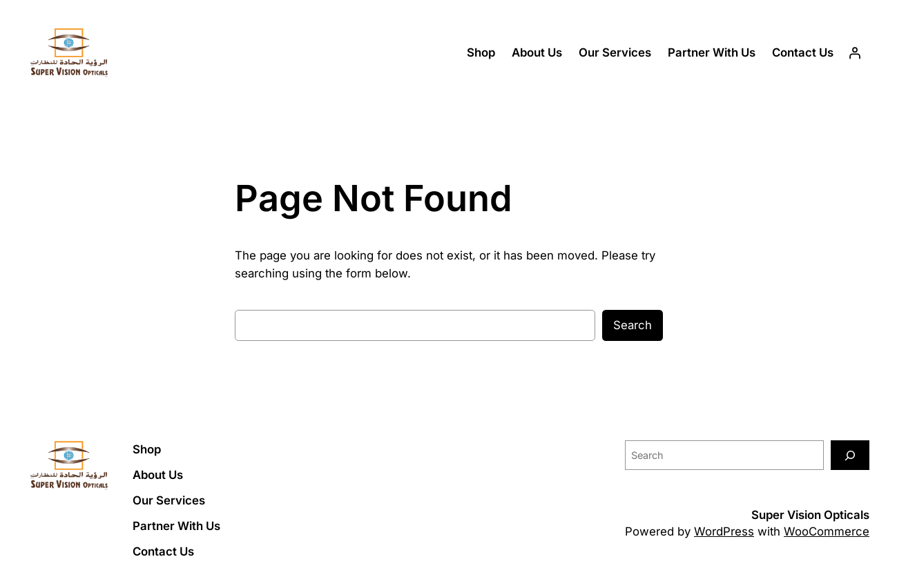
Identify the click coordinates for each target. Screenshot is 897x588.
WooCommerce (827, 531)
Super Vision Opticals (810, 515)
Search (633, 325)
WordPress (724, 531)
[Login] (855, 53)
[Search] (850, 455)
